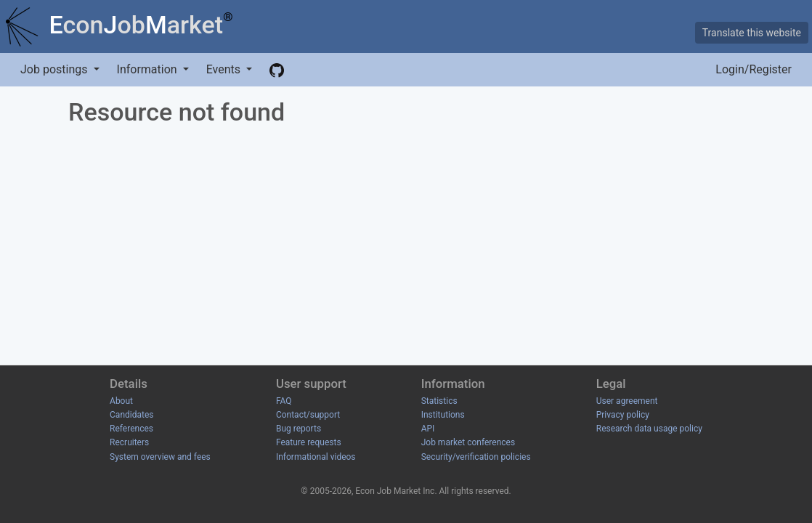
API (428, 429)
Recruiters (129, 442)
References (131, 429)
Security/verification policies (476, 457)
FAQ (284, 401)
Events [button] (225, 69)
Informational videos (316, 457)
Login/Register (754, 69)
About (121, 401)
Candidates (131, 415)
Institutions (443, 415)
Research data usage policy (649, 429)
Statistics (439, 401)
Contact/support (308, 415)
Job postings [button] (55, 69)
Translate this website (752, 33)
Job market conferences (468, 442)
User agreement (627, 401)
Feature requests (309, 442)
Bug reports (299, 429)
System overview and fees (160, 457)
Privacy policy (623, 415)
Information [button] (149, 69)
